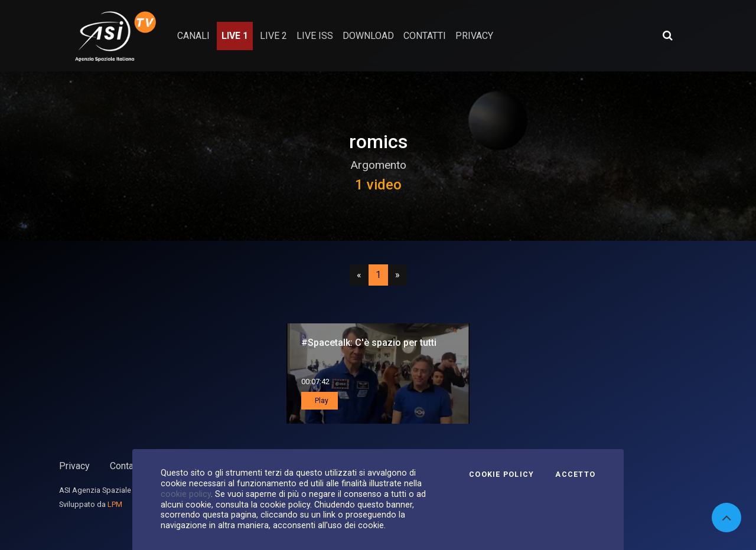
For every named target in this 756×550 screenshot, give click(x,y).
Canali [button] (193, 36)
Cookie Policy (501, 474)
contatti (425, 36)
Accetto (575, 474)
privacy (474, 36)
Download (368, 36)
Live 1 (235, 36)
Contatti (126, 466)
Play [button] (321, 401)
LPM (115, 504)
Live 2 (273, 36)
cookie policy (186, 494)
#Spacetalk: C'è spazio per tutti (369, 343)
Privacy (74, 466)
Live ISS (315, 36)
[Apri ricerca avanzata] (667, 35)
